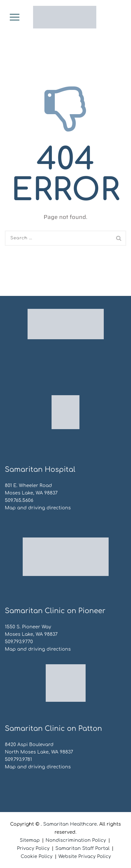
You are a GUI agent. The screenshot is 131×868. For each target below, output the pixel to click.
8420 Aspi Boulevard (29, 745)
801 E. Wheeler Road (28, 486)
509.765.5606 (19, 500)
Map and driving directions (38, 508)
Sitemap (30, 840)
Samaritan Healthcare (70, 824)
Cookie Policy (37, 857)
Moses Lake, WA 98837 (31, 493)
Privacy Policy (33, 848)
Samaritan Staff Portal (83, 848)
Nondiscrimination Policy (76, 840)
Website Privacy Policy (85, 857)
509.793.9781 (18, 759)
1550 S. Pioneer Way (28, 627)
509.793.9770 (19, 642)
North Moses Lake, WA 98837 (39, 752)
